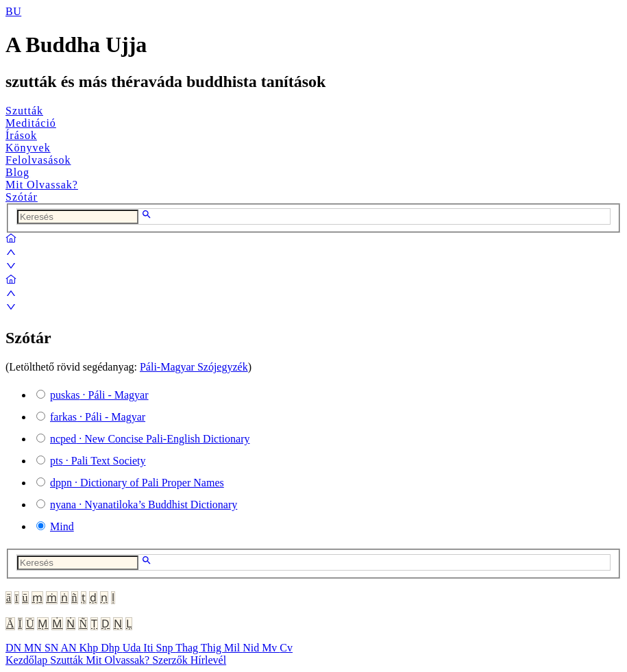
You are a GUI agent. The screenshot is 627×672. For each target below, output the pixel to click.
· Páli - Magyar (99, 395)
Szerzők (171, 660)
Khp (90, 648)
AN (70, 648)
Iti (149, 648)
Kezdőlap (28, 660)
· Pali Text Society (98, 461)
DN (15, 648)
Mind (62, 526)
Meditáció (31, 123)
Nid (252, 648)
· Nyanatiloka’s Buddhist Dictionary (144, 505)
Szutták (24, 111)
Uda (133, 648)
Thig (212, 648)
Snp (166, 648)
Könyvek (28, 148)
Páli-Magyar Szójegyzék (194, 367)
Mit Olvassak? (42, 185)
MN (34, 648)
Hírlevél (208, 660)
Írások (21, 135)
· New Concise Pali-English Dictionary (150, 439)
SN (53, 648)
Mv (271, 648)
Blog (17, 172)
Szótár (22, 197)
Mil (233, 648)
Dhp (112, 648)
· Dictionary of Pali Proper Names (137, 483)
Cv (286, 648)
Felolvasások (38, 160)
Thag (188, 648)
